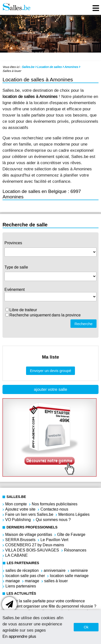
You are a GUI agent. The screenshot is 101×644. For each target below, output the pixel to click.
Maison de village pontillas (29, 535)
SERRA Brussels (20, 540)
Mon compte (16, 504)
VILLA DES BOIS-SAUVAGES (32, 550)
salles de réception (22, 570)
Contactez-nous (54, 509)
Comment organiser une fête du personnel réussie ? (51, 606)
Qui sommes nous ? (53, 520)
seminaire (79, 570)
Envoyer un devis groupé (51, 371)
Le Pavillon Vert (54, 540)
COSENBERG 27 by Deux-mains (35, 545)
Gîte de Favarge (71, 535)
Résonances (75, 550)
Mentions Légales (74, 514)
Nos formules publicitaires (55, 504)
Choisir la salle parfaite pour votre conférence (45, 601)
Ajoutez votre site (20, 509)
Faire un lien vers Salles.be (29, 514)
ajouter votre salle (50, 389)
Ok (86, 627)
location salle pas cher (25, 576)
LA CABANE (17, 555)
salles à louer (56, 581)
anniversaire (55, 570)
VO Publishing (18, 520)
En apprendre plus (19, 636)
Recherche (84, 324)
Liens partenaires (21, 586)
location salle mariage (69, 576)
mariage (13, 581)
